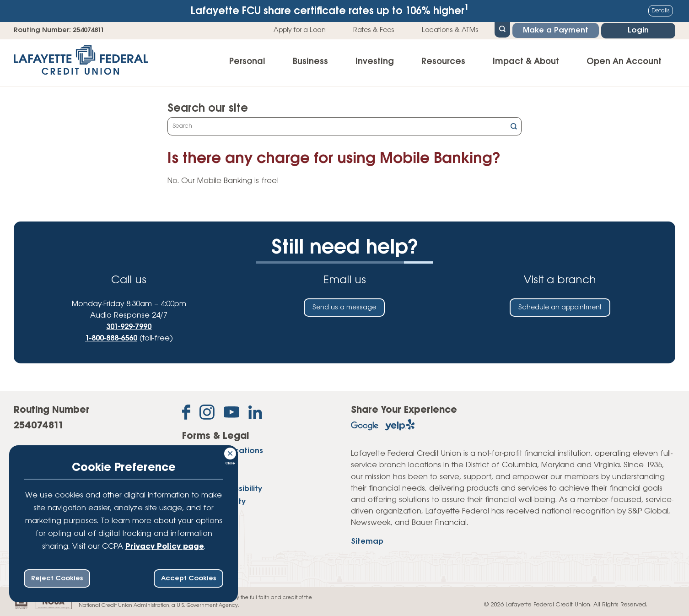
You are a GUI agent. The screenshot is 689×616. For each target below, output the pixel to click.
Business (310, 62)
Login (638, 30)
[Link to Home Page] (81, 63)
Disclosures (204, 464)
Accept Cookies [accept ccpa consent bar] (188, 578)
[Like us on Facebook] (186, 414)
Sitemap (367, 542)
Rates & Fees (374, 30)
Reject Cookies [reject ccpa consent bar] (57, 578)
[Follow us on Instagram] (207, 414)
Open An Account (624, 62)
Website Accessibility (222, 489)
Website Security (214, 502)
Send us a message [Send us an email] (344, 308)
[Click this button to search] (514, 127)
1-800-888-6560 (111, 338)
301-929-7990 (129, 327)
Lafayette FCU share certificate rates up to (330, 10)
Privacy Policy (209, 477)
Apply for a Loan (300, 30)
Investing (375, 62)
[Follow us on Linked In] (255, 414)
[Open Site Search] (502, 29)
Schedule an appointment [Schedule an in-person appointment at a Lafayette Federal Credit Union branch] (560, 308)
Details (661, 11)
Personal (247, 62)
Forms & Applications (223, 451)
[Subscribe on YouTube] (231, 414)
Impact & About (526, 62)
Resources (443, 62)
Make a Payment (556, 30)
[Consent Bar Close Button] (231, 452)
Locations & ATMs (450, 30)
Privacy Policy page (165, 547)
